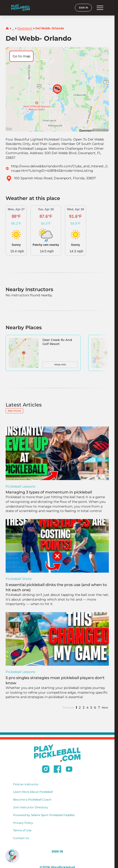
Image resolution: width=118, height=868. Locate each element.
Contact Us (21, 838)
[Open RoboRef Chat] (12, 856)
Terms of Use (22, 830)
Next (105, 708)
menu (100, 8)
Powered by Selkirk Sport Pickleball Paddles (44, 815)
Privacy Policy (23, 823)
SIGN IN (83, 8)
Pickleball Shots (19, 579)
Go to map (21, 56)
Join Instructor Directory (31, 807)
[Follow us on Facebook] (57, 770)
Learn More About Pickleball (33, 792)
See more (14, 411)
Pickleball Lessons (20, 486)
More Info (60, 365)
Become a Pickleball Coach (32, 800)
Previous (68, 708)
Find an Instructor (26, 784)
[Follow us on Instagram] (46, 770)
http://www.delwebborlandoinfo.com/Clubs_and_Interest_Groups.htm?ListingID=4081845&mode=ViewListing (59, 168)
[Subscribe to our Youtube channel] (69, 770)
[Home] (21, 8)
